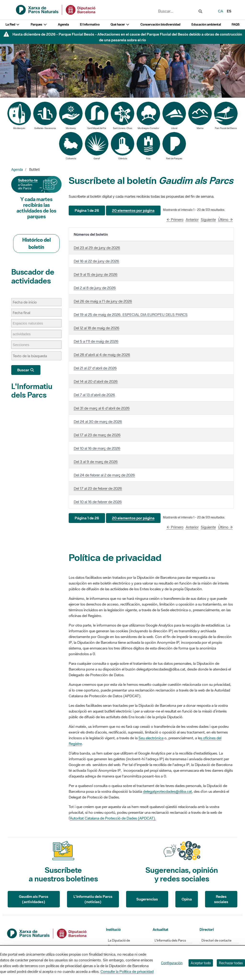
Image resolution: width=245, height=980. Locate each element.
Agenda (63, 24)
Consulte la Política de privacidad (127, 971)
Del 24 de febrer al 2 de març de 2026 (104, 475)
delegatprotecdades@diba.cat (167, 791)
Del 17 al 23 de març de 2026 (97, 435)
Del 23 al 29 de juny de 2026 (97, 248)
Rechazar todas (231, 963)
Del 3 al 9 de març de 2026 (96, 462)
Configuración (172, 963)
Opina (187, 899)
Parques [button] (39, 24)
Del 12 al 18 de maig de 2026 (97, 328)
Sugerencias (147, 899)
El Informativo (90, 24)
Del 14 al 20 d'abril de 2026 (96, 381)
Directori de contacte (216, 940)
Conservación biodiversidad (160, 24)
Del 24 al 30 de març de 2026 (98, 421)
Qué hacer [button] (120, 24)
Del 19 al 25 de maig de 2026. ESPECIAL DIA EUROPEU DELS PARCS (131, 314)
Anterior (192, 219)
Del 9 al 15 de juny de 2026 (96, 274)
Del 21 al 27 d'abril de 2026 (95, 368)
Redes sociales (221, 899)
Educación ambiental (206, 24)
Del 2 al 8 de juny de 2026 (95, 288)
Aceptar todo (201, 963)
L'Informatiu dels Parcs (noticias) (93, 899)
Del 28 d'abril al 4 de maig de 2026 (102, 355)
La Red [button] (13, 24)
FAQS (236, 24)
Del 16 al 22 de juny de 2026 (96, 261)
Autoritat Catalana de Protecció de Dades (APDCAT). (113, 818)
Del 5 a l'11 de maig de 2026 (96, 341)
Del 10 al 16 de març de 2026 (97, 448)
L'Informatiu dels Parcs (32, 391)
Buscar (26, 370)
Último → (225, 219)
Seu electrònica (151, 738)
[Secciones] (23, 345)
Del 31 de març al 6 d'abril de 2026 (102, 408)
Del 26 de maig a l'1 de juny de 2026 (103, 301)
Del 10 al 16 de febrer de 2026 (98, 502)
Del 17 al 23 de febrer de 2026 (98, 488)
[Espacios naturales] (30, 323)
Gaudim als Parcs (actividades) (34, 899)
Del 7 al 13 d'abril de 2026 (94, 395)
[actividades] (24, 334)
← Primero (175, 219)
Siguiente (208, 219)
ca (220, 11)
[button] (87, 210)
